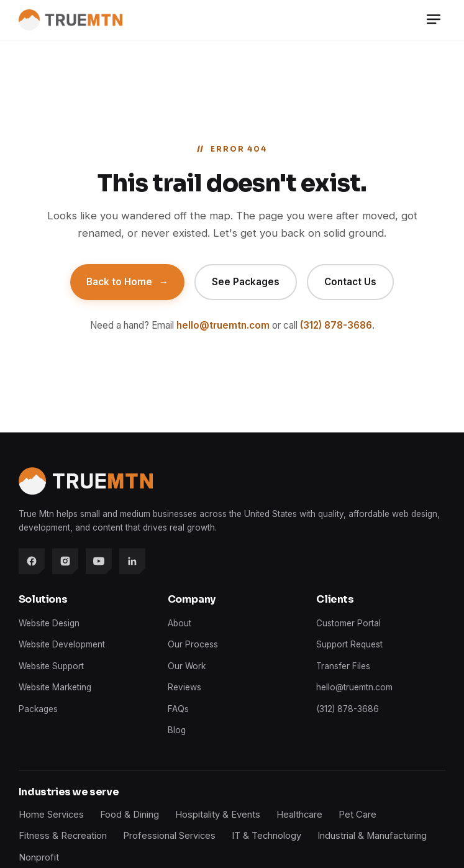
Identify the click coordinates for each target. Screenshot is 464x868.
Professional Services (169, 836)
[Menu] (434, 20)
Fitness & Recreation (63, 836)
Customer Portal (348, 623)
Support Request (349, 644)
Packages (38, 709)
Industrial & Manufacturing (372, 836)
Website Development (62, 644)
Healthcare (299, 815)
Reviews (184, 687)
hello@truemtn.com (223, 325)
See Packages (246, 282)
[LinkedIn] (132, 561)
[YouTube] (99, 561)
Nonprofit (39, 857)
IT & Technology (266, 836)
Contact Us (350, 282)
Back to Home (127, 282)
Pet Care (357, 815)
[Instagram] (65, 561)
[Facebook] (32, 561)
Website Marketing (55, 687)
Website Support (51, 666)
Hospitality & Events (218, 815)
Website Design (49, 623)
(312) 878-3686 (336, 325)
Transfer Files (343, 666)
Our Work (187, 666)
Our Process (193, 644)
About (180, 623)
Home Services (51, 815)
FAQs (178, 709)
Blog (177, 730)
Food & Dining (130, 815)
